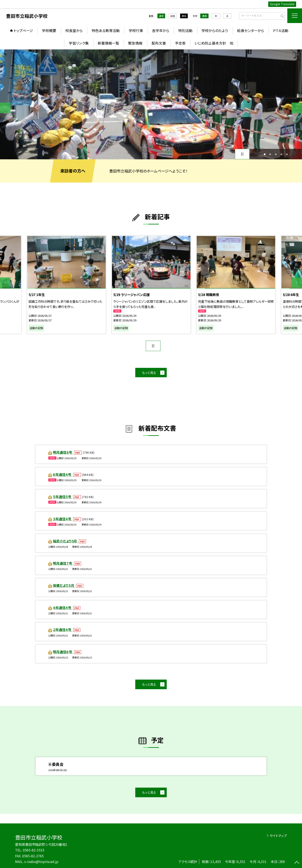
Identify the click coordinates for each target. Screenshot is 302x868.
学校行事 (136, 30)
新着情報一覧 (108, 43)
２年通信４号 (62, 630)
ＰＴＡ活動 (281, 30)
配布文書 (159, 43)
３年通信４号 (62, 519)
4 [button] (281, 154)
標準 (204, 16)
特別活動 (185, 30)
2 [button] (270, 154)
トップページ (23, 30)
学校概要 (49, 30)
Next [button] (297, 108)
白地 (173, 16)
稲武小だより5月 (65, 541)
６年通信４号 (62, 474)
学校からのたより (215, 30)
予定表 (180, 43)
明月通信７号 (63, 563)
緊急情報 (135, 43)
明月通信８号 (63, 452)
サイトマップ (278, 836)
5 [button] (287, 154)
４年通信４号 (62, 608)
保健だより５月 (64, 585)
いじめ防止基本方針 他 (214, 43)
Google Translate (282, 4)
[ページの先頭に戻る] (297, 863)
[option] (151, 104)
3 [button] (276, 154)
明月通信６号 (63, 652)
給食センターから (251, 30)
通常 (161, 16)
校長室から (74, 30)
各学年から (161, 30)
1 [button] (265, 154)
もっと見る (149, 373)
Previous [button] (5, 108)
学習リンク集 (79, 43)
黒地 (184, 16)
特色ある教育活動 (106, 30)
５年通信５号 (62, 497)
